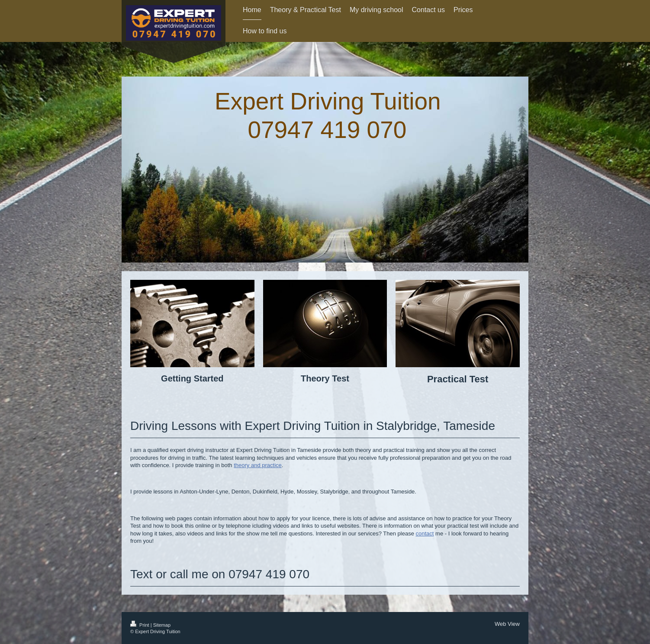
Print (140, 625)
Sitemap (162, 625)
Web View (507, 624)
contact (425, 533)
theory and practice (258, 465)
